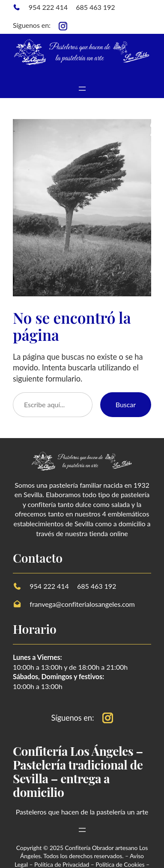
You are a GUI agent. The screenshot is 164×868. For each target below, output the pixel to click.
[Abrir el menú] (82, 89)
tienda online (108, 533)
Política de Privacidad (62, 864)
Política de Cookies (120, 864)
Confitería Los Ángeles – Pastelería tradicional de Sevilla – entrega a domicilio (78, 771)
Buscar (126, 404)
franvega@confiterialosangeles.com (82, 604)
